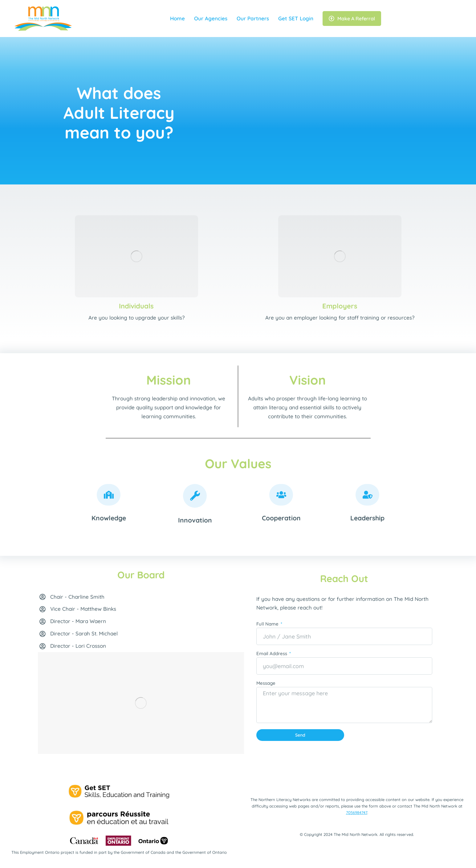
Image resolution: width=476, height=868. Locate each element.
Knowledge (109, 518)
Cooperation (281, 518)
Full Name (268, 624)
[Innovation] (195, 496)
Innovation (195, 520)
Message (266, 683)
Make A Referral (352, 19)
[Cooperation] (281, 495)
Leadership (367, 518)
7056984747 (357, 812)
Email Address (272, 654)
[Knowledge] (109, 495)
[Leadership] (367, 495)
